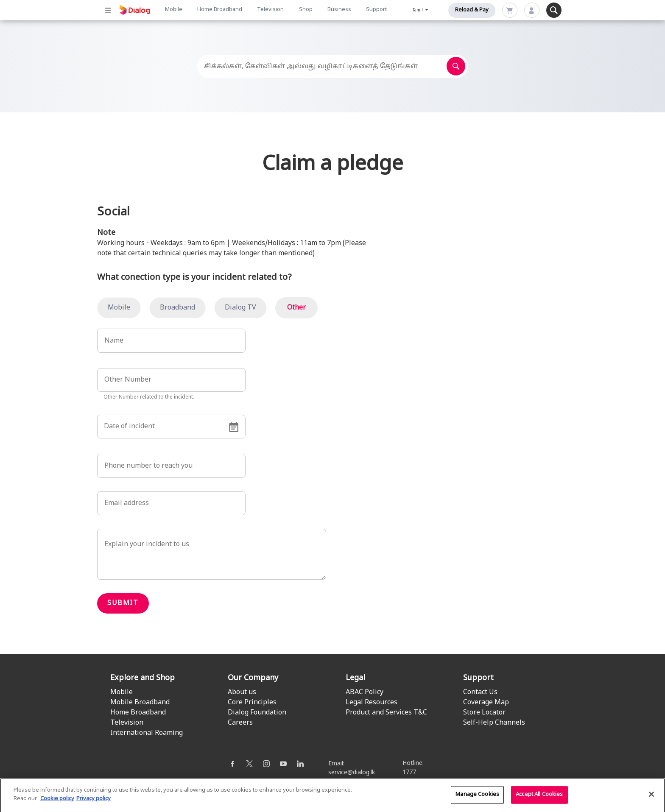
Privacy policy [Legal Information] (94, 806)
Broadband (177, 308)
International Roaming (147, 733)
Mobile (174, 10)
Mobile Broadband (140, 703)
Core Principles (252, 703)
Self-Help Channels (494, 723)
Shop (306, 10)
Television (270, 10)
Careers (240, 723)
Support (376, 10)
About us (242, 692)
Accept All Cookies (539, 802)
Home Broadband (220, 10)
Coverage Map (486, 703)
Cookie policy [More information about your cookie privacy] (57, 806)
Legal (355, 678)
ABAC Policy (365, 692)
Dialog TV (240, 308)
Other (296, 308)
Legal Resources (372, 703)
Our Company (253, 678)
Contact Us (480, 692)
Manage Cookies (477, 802)
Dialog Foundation (257, 713)
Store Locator (484, 713)
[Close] (651, 802)
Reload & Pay (472, 10)
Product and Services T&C (386, 713)
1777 (409, 772)
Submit (123, 603)
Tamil (418, 10)
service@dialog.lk (352, 773)
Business (339, 10)
